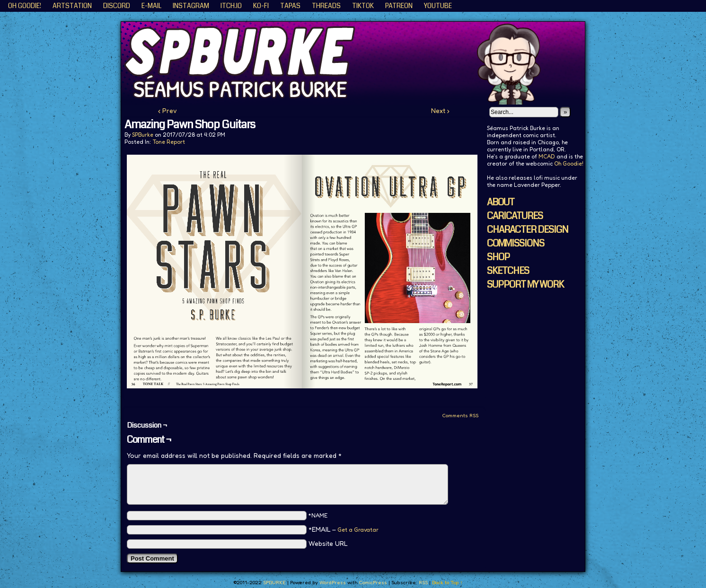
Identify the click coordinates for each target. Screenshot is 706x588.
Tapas (290, 6)
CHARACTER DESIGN (528, 230)
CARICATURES (515, 216)
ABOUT (501, 202)
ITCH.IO (231, 6)
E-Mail (151, 6)
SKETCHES (508, 271)
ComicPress (373, 582)
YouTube (438, 6)
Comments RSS (460, 415)
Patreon (399, 6)
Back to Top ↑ (447, 582)
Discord (117, 6)
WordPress (333, 582)
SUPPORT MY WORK (525, 285)
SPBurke (143, 135)
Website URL (328, 543)
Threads (326, 6)
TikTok (363, 6)
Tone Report (169, 142)
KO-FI (261, 6)
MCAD (547, 156)
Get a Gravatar (358, 530)
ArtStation (72, 6)
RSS (423, 582)
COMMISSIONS (516, 243)
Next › (440, 110)
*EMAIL (344, 529)
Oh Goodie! (25, 6)
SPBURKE (358, 63)
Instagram (191, 6)
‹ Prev (168, 110)
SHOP (498, 257)
